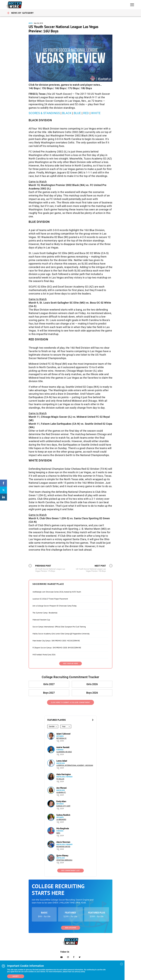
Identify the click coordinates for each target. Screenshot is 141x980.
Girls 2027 (49, 684)
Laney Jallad (62, 761)
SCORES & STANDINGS (44, 113)
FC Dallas (60, 779)
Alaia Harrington (64, 774)
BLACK (67, 113)
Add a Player (71, 928)
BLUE (77, 113)
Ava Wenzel (61, 788)
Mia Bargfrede (63, 828)
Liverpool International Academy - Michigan (75, 765)
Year (64, 726)
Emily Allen (61, 801)
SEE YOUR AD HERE (70, 664)
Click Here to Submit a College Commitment (71, 702)
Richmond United (63, 847)
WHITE (96, 113)
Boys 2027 (49, 693)
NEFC (58, 833)
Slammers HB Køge (64, 752)
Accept (16, 976)
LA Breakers (61, 820)
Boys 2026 (92, 693)
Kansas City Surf (63, 806)
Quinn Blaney (62, 855)
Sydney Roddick (63, 815)
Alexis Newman (63, 842)
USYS (31, 23)
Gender (52, 726)
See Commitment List (70, 871)
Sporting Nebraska (64, 860)
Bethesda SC (61, 738)
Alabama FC (61, 792)
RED (86, 113)
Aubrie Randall (63, 747)
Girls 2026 (92, 684)
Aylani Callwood (63, 734)
